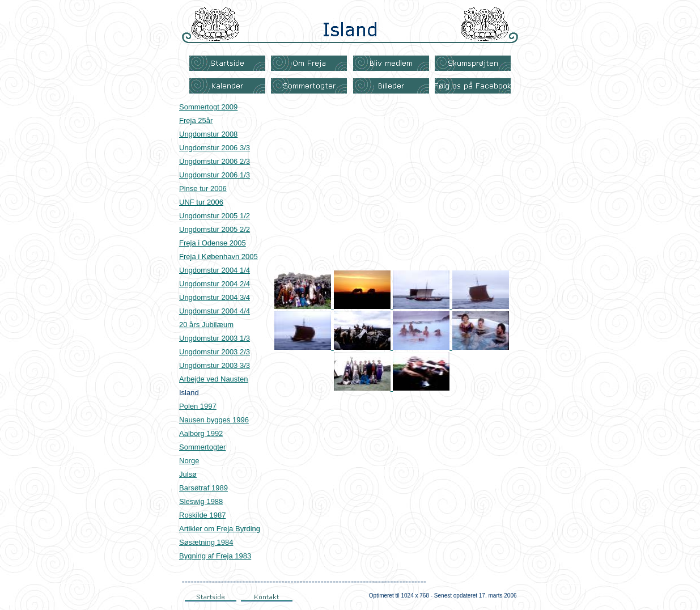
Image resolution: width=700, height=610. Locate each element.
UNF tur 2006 (201, 202)
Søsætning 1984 (206, 542)
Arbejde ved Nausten (213, 379)
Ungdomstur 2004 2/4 (215, 284)
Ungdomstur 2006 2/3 (215, 161)
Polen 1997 (198, 406)
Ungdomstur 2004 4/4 (215, 311)
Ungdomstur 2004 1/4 (215, 270)
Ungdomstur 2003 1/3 (215, 338)
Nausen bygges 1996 (214, 420)
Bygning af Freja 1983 (215, 556)
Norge (189, 461)
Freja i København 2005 (219, 257)
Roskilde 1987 (202, 515)
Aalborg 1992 (201, 433)
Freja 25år (196, 120)
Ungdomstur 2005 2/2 (215, 229)
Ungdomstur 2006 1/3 (215, 175)
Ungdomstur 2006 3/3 (215, 148)
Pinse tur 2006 (203, 188)
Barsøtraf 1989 (203, 488)
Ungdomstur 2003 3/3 (215, 365)
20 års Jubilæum (206, 325)
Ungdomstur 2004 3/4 (215, 297)
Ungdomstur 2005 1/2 (215, 216)
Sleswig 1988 (201, 501)
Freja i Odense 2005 (213, 243)
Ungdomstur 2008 (208, 134)
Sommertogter (202, 447)
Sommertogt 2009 (208, 107)
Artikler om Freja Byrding (220, 529)
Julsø (188, 474)
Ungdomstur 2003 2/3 (215, 352)
